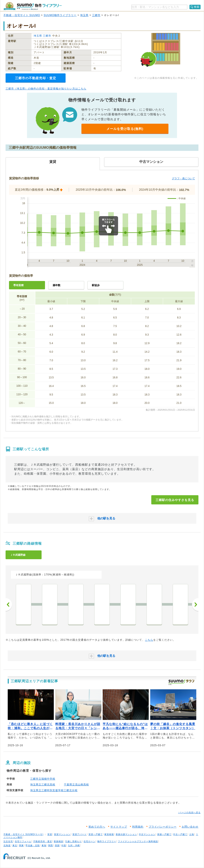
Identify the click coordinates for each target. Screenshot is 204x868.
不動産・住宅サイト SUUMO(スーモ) (23, 834)
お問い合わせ (190, 827)
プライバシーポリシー (163, 827)
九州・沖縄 (74, 845)
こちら (149, 640)
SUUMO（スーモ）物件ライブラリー (33, 6)
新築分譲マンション (126, 834)
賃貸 (50, 834)
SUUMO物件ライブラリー (60, 15)
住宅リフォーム (23, 841)
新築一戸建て (164, 834)
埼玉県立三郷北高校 (43, 785)
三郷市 (96, 15)
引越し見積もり (73, 841)
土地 (192, 834)
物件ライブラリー (107, 841)
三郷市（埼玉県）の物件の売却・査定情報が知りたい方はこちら (46, 89)
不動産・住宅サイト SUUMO (22, 15)
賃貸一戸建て (96, 834)
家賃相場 (109, 834)
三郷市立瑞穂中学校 (43, 779)
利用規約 (138, 827)
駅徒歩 (96, 285)
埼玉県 (84, 15)
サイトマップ (119, 827)
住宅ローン (89, 841)
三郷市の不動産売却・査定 (36, 78)
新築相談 (58, 841)
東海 (44, 845)
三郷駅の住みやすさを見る (175, 500)
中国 (64, 845)
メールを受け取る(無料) (125, 129)
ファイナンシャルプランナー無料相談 (138, 841)
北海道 (7, 845)
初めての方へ (97, 827)
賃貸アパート (79, 834)
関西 (51, 845)
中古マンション (147, 834)
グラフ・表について (183, 178)
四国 (57, 845)
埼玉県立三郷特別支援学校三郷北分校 (54, 790)
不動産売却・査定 (43, 841)
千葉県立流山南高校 (76, 785)
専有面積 (18, 285)
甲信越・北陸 (33, 845)
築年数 (57, 285)
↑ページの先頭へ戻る (189, 812)
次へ (195, 605)
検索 (197, 7)
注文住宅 (8, 841)
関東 (21, 845)
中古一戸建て (180, 834)
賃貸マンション (62, 834)
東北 (15, 845)
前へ (9, 605)
